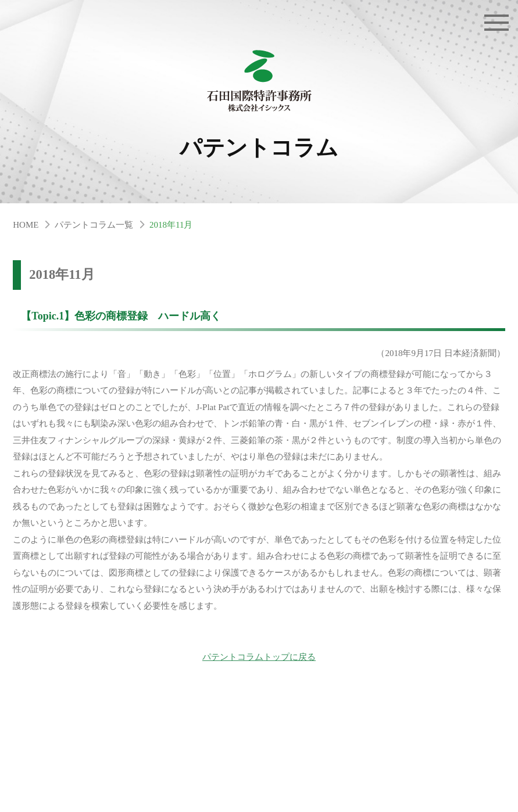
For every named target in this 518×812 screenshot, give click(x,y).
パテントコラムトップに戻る (259, 657)
